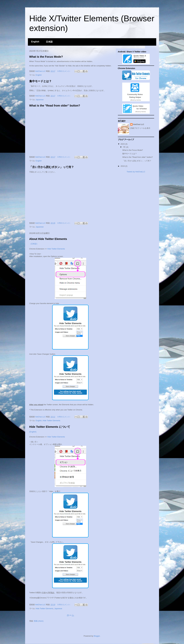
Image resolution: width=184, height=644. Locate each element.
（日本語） (34, 244)
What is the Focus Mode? (46, 57)
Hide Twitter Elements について (50, 427)
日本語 (49, 42)
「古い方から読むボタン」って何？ (52, 167)
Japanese (40, 100)
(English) (33, 432)
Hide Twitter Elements (56, 249)
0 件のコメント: (64, 71)
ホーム (70, 615)
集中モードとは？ (40, 81)
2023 (123, 144)
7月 (124, 147)
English (35, 42)
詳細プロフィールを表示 (140, 128)
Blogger (97, 636)
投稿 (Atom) (39, 621)
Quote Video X (139, 56)
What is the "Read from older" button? (55, 106)
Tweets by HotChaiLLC (136, 172)
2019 (123, 166)
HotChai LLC (139, 124)
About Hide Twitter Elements (48, 239)
